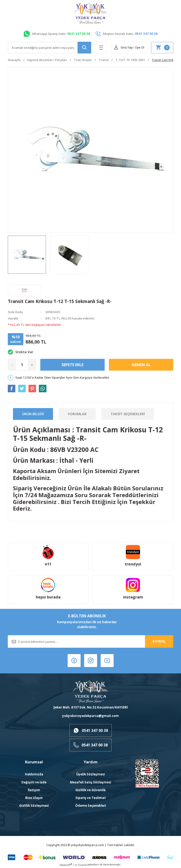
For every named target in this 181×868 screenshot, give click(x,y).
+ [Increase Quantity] (32, 365)
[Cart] (162, 48)
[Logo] (90, 13)
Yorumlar (77, 414)
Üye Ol (140, 47)
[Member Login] (123, 48)
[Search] (49, 48)
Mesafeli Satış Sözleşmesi (91, 782)
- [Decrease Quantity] (12, 365)
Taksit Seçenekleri (128, 414)
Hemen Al (141, 365)
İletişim (34, 790)
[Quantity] (22, 365)
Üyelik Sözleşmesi (90, 774)
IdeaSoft (66, 865)
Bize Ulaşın (34, 798)
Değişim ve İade (34, 782)
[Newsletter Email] (90, 641)
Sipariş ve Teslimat (91, 798)
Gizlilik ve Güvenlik (90, 790)
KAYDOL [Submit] (159, 641)
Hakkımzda (34, 774)
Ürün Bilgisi (33, 414)
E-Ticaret (81, 865)
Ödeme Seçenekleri (91, 806)
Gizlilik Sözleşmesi (34, 806)
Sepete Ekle (72, 365)
